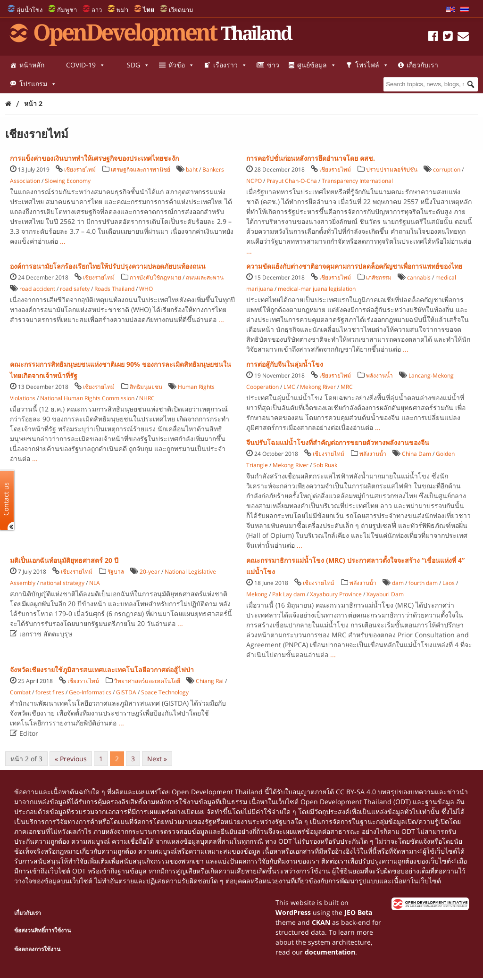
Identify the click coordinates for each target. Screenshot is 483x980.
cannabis (419, 277)
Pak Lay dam (289, 594)
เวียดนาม (181, 10)
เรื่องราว (230, 65)
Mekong (257, 594)
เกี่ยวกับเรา (422, 65)
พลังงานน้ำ (379, 375)
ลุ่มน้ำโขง (29, 10)
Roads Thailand (114, 289)
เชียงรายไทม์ (80, 169)
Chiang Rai (210, 681)
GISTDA (126, 692)
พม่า (122, 10)
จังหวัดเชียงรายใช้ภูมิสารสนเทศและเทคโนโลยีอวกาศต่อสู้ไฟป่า (102, 670)
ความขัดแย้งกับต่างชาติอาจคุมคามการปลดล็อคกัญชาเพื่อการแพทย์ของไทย (354, 266)
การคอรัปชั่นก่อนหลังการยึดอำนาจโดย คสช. (311, 158)
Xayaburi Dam (385, 594)
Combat (20, 692)
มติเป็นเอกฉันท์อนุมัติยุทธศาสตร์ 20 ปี (64, 560)
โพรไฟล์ (372, 65)
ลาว (97, 10)
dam (398, 583)
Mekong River (318, 387)
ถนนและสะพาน (205, 277)
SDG (138, 65)
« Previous (71, 759)
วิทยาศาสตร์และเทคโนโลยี (147, 681)
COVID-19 (86, 65)
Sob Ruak (325, 465)
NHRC (147, 398)
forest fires (50, 692)
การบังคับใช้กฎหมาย (155, 277)
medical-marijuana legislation (317, 289)
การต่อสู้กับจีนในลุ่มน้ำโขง (285, 364)
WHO (146, 289)
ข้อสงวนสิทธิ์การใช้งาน (42, 930)
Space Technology (165, 692)
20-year (150, 572)
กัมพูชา (67, 10)
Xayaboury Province (336, 594)
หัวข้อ (181, 65)
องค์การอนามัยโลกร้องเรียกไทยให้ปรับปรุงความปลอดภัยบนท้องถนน (108, 266)
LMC (289, 387)
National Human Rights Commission (87, 398)
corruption (447, 169)
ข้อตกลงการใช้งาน (37, 949)
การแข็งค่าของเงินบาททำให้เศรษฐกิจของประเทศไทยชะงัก (94, 158)
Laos (449, 583)
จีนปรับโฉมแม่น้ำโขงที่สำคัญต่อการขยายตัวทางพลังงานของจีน (338, 442)
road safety (75, 289)
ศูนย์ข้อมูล (317, 65)
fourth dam (423, 583)
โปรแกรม (38, 84)
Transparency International (357, 181)
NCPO (254, 181)
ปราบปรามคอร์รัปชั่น (392, 169)
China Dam (416, 454)
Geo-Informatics (90, 692)
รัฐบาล (116, 572)
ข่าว (273, 65)
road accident (37, 289)
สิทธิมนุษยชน (146, 387)
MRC (347, 387)
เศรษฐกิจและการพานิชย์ (141, 169)
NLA (95, 583)
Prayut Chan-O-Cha (292, 181)
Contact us (6, 498)
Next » (157, 759)
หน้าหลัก (32, 65)
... (63, 241)
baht (192, 169)
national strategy (62, 583)
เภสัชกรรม (379, 277)
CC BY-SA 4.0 (356, 792)
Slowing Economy (68, 181)
